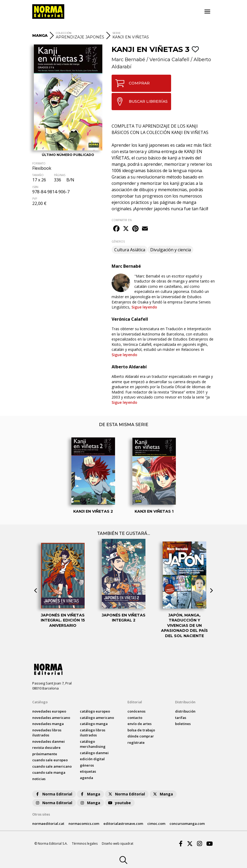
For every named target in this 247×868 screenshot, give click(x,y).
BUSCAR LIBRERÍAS (140, 101)
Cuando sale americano (52, 766)
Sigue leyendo (144, 307)
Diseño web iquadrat (118, 844)
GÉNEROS (118, 241)
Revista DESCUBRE (46, 748)
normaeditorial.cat (48, 824)
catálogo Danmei (94, 753)
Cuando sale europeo (50, 760)
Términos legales (85, 844)
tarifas (181, 718)
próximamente (45, 754)
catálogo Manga (94, 724)
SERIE (116, 33)
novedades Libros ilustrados (47, 733)
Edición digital (92, 759)
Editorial (135, 702)
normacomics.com (84, 824)
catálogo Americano (97, 718)
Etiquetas (88, 771)
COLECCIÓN (64, 33)
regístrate (136, 742)
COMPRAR (131, 83)
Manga (90, 794)
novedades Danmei (49, 741)
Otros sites (41, 814)
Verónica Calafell (169, 60)
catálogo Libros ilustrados (93, 733)
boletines (183, 724)
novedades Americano (51, 718)
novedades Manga (48, 724)
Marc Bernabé (128, 60)
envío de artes (139, 724)
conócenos (136, 711)
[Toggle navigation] (207, 12)
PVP (35, 199)
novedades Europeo (49, 711)
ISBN (35, 187)
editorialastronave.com (123, 824)
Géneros (87, 765)
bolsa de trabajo (141, 730)
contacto (135, 718)
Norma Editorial (54, 794)
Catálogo (40, 702)
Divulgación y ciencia (171, 250)
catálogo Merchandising (93, 744)
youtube (119, 803)
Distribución (185, 702)
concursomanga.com (187, 824)
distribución (185, 711)
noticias (39, 779)
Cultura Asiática (130, 250)
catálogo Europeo (95, 711)
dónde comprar (141, 736)
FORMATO (39, 163)
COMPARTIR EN (122, 220)
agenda (86, 778)
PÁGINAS (60, 175)
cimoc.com (156, 824)
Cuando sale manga (49, 772)
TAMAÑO (38, 175)
